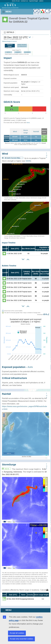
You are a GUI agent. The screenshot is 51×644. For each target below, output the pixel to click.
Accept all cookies (17, 633)
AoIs (30, 367)
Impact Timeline (9, 243)
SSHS (28, 161)
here (28, 123)
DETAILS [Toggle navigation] (9, 32)
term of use (16, 1)
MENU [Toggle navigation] (7, 12)
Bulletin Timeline (9, 266)
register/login (34, 1)
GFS (8, 52)
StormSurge (9, 465)
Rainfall (36, 132)
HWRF (18, 52)
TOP (47, 155)
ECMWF (27, 52)
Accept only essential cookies (21, 639)
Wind (15, 132)
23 (7, 253)
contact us (24, 1)
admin (41, 1)
